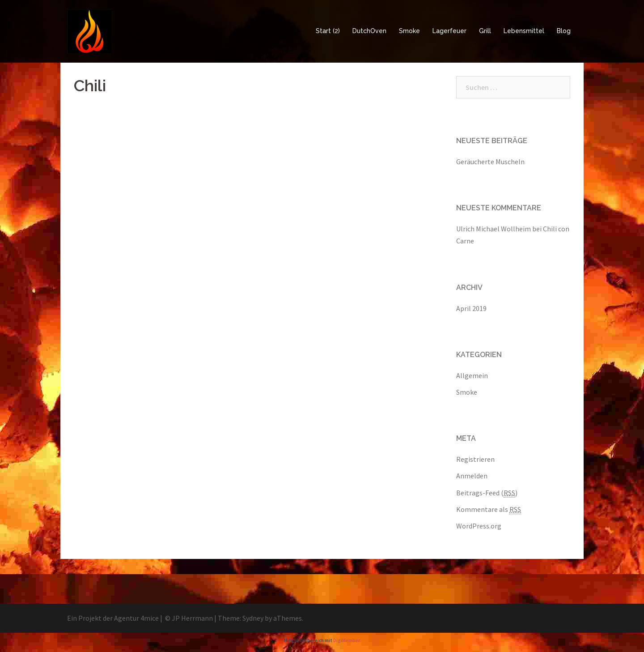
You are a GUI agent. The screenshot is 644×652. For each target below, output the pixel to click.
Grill (485, 31)
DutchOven (369, 31)
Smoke (409, 31)
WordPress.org (479, 526)
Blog (564, 31)
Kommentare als (489, 509)
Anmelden (472, 476)
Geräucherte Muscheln (490, 162)
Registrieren (475, 459)
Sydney (253, 618)
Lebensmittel (524, 31)
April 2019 (471, 308)
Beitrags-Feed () (487, 493)
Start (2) (328, 31)
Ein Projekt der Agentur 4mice (113, 618)
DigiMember (347, 640)
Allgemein (472, 375)
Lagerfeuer (449, 31)
